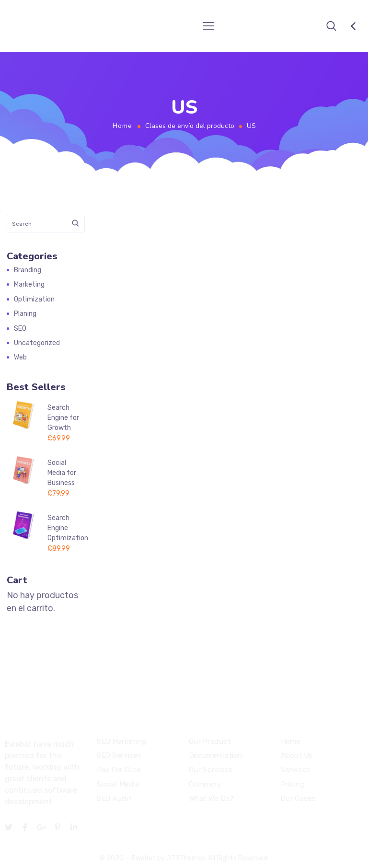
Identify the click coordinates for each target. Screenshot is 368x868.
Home (122, 126)
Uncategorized (37, 343)
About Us (297, 756)
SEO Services (119, 756)
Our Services (210, 770)
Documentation (216, 756)
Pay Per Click (119, 770)
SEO (20, 329)
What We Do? (211, 799)
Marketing (29, 284)
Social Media (118, 784)
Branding (28, 270)
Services (295, 770)
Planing (25, 314)
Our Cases (298, 799)
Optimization (34, 299)
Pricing (293, 784)
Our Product (210, 741)
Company (205, 784)
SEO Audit (114, 799)
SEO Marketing (122, 741)
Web (20, 357)
